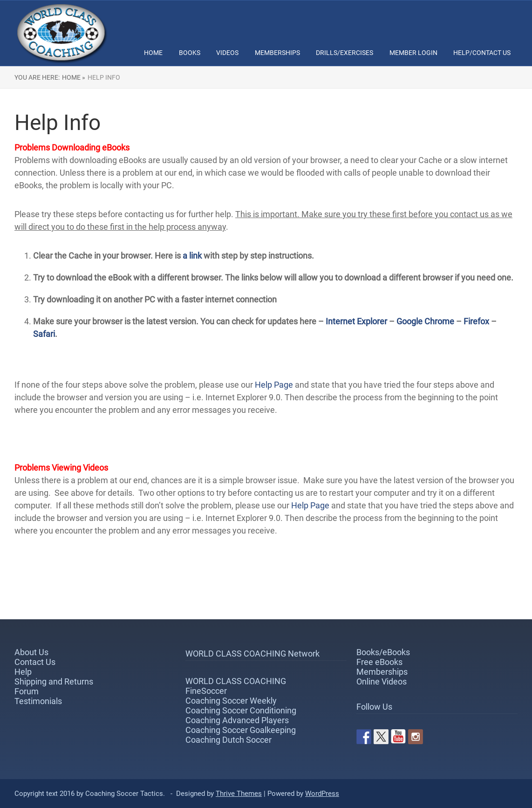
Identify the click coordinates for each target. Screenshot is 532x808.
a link (192, 256)
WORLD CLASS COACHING (236, 681)
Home (153, 53)
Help (23, 672)
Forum (27, 691)
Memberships (277, 53)
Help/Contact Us (482, 53)
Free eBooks (379, 662)
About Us (31, 652)
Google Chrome (425, 321)
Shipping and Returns (54, 681)
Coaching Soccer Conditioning (241, 710)
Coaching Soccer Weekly (231, 701)
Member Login (413, 53)
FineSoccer (206, 691)
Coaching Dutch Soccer (228, 740)
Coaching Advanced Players (237, 720)
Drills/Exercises (344, 53)
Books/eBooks (383, 652)
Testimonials (38, 701)
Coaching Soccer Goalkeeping (241, 730)
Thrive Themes (239, 794)
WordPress (322, 794)
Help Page (274, 385)
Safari (44, 334)
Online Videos (382, 681)
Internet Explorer (356, 321)
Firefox (477, 321)
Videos (227, 53)
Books (190, 53)
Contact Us (35, 662)
